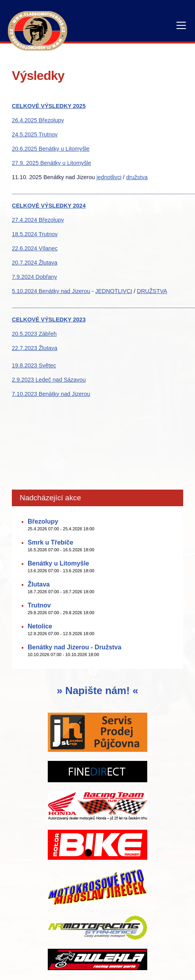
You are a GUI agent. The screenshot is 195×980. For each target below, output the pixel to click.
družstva (137, 177)
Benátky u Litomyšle (58, 563)
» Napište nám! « (98, 691)
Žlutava (39, 584)
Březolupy (43, 521)
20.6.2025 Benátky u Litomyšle (51, 149)
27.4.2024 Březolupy (38, 220)
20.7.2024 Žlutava (35, 263)
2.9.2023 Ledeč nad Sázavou (49, 380)
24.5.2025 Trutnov (35, 134)
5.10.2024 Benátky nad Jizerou (51, 291)
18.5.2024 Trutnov (35, 234)
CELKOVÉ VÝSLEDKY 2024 (49, 206)
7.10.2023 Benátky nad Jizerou (51, 394)
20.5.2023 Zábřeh (34, 334)
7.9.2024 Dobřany (34, 277)
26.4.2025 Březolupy (38, 120)
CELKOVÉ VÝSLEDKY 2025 (49, 106)
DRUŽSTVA (152, 291)
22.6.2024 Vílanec (35, 248)
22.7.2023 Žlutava (35, 348)
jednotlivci (109, 177)
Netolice (40, 626)
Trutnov (39, 605)
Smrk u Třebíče (51, 542)
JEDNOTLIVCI (114, 291)
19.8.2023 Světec (34, 365)
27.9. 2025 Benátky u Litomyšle (52, 163)
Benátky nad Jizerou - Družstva (74, 647)
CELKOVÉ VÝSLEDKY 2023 (49, 320)
